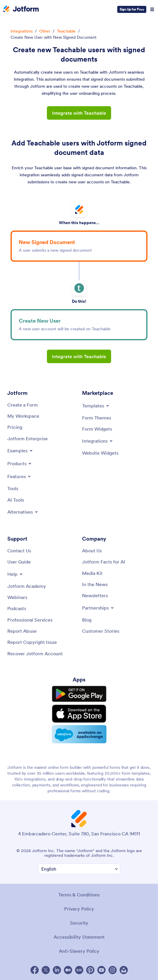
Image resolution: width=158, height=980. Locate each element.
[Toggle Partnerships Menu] (98, 608)
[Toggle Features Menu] (19, 476)
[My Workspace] (23, 416)
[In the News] (95, 584)
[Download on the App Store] (79, 714)
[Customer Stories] (101, 631)
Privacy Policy (79, 909)
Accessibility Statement (79, 937)
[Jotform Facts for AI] (104, 562)
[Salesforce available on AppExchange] (79, 734)
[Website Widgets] (100, 453)
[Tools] (13, 488)
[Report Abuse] (22, 631)
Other (45, 31)
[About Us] (92, 551)
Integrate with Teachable (79, 113)
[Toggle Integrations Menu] (98, 441)
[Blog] (87, 620)
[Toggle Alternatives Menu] (23, 512)
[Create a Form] (23, 405)
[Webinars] (17, 597)
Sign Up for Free (132, 9)
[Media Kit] (92, 573)
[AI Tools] (16, 500)
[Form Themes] (97, 418)
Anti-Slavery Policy (79, 951)
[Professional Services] (30, 620)
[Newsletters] (95, 595)
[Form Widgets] (97, 429)
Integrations (22, 31)
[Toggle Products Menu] (20, 463)
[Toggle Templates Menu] (96, 406)
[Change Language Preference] (79, 869)
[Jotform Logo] (21, 9)
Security (79, 923)
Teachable (66, 31)
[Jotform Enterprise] (28, 439)
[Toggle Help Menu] (15, 574)
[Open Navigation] (152, 9)
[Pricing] (15, 427)
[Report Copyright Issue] (32, 642)
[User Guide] (19, 562)
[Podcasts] (17, 608)
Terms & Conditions (79, 895)
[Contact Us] (19, 551)
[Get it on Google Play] (79, 694)
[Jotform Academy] (27, 586)
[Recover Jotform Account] (35, 654)
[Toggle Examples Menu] (20, 451)
